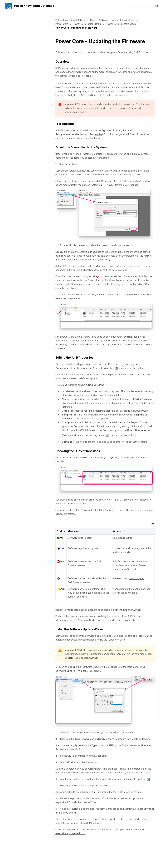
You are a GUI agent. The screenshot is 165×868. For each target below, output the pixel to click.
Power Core (62, 24)
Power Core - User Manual (87, 24)
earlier (99, 134)
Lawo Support (128, 569)
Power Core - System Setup (121, 24)
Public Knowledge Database (34, 6)
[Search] (144, 6)
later (84, 504)
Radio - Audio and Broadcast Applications (112, 20)
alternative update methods (70, 833)
